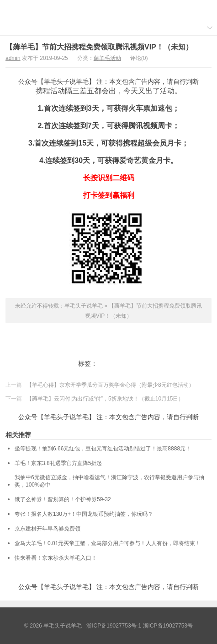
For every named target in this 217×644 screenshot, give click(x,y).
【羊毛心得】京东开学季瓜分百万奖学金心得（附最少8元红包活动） (110, 385)
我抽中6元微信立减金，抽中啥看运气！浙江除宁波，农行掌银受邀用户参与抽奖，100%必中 (109, 481)
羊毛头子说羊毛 (109, 10)
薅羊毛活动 (107, 58)
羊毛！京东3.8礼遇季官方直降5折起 (58, 463)
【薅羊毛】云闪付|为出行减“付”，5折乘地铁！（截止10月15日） (105, 399)
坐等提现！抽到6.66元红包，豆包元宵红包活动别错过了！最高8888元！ (103, 449)
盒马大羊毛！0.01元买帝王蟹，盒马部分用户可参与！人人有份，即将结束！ (108, 543)
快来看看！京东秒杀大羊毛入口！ (56, 558)
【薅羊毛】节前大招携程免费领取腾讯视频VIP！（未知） (99, 47)
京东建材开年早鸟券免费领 (48, 529)
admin (13, 58)
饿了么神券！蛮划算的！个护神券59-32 (63, 499)
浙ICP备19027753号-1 (114, 626)
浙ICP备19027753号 (168, 626)
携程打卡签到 (117, 364)
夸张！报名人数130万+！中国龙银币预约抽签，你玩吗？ (84, 514)
